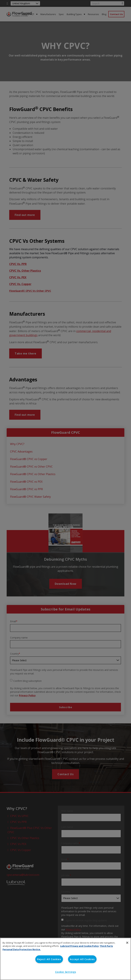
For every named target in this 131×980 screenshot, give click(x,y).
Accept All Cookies (82, 959)
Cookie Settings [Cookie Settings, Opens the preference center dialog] (66, 972)
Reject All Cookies (49, 959)
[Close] (127, 943)
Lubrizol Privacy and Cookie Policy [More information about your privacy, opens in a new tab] (79, 946)
